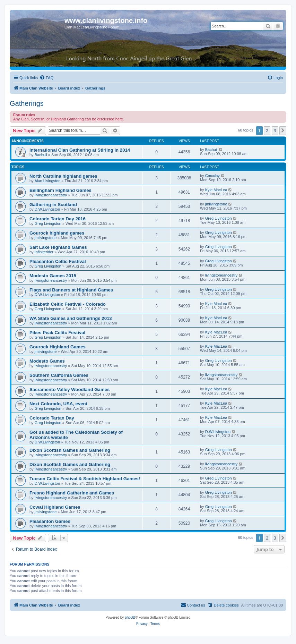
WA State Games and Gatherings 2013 (71, 318)
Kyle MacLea (216, 190)
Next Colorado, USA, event (58, 404)
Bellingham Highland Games (60, 190)
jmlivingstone (216, 204)
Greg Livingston (48, 223)
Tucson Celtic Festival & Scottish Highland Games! (85, 479)
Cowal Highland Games (55, 507)
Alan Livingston (48, 181)
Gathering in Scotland (53, 205)
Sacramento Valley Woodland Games (69, 389)
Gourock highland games (57, 233)
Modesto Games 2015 (53, 276)
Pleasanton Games (50, 521)
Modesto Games (47, 361)
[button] (283, 130)
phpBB (130, 617)
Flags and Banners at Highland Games (71, 290)
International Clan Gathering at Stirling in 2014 (80, 150)
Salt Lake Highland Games (58, 247)
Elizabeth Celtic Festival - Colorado (68, 304)
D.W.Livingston (47, 209)
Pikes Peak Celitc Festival (57, 333)
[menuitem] (46, 78)
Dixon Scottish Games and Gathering (70, 450)
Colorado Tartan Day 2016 (58, 219)
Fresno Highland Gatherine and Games (72, 493)
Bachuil (41, 155)
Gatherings (27, 103)
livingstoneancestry (51, 195)
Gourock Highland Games (58, 347)
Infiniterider (44, 252)
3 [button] (275, 130)
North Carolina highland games (63, 176)
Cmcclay (212, 176)
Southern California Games (59, 375)
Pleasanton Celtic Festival (58, 261)
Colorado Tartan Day (52, 418)
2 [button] (267, 130)
